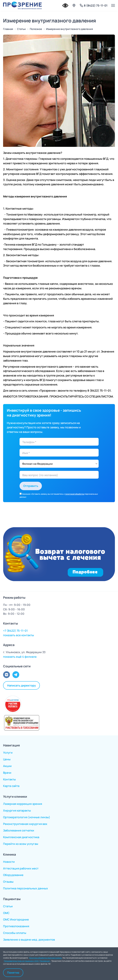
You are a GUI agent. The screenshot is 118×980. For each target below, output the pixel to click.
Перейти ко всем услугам (21, 844)
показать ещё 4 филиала (20, 657)
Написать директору (21, 685)
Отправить (31, 486)
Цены (7, 759)
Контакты (9, 779)
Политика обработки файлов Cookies (45, 958)
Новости (9, 862)
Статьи (8, 906)
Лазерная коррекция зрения (23, 804)
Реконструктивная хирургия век (25, 824)
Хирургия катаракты (17, 810)
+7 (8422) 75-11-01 (15, 631)
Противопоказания (16, 926)
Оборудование (13, 875)
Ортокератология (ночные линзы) (27, 817)
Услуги (8, 753)
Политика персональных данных (26, 888)
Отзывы (8, 882)
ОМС (6, 913)
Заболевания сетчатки (19, 830)
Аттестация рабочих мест (21, 868)
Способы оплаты (15, 933)
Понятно (13, 973)
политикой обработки (75, 494)
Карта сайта (11, 786)
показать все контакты (19, 635)
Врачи (7, 773)
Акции (7, 766)
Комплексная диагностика (21, 837)
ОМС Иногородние (16, 919)
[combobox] (59, 464)
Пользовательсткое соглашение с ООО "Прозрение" (27, 961)
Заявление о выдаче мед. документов (29, 940)
